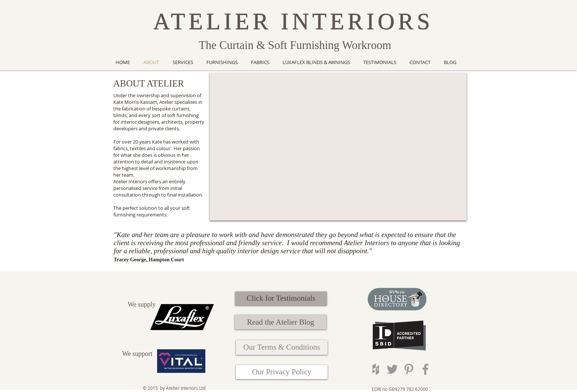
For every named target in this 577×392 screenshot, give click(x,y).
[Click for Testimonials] (281, 299)
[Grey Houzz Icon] (376, 369)
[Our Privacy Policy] (282, 372)
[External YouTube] (338, 147)
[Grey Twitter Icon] (392, 369)
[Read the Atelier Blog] (281, 322)
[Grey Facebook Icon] (425, 369)
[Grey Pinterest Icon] (409, 369)
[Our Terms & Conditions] (282, 347)
